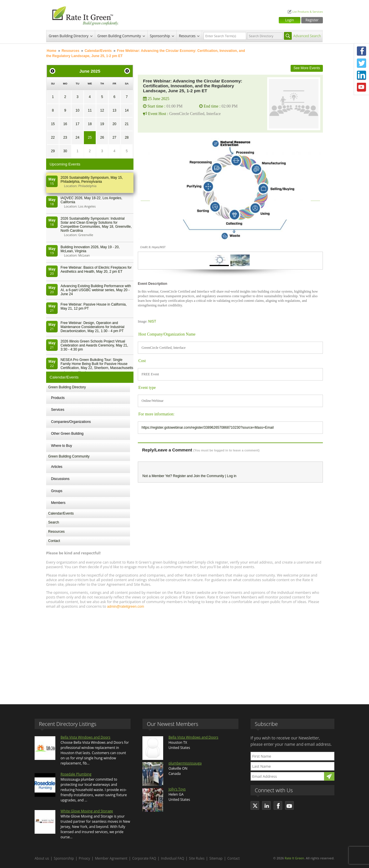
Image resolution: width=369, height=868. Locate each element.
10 (77, 110)
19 (102, 124)
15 (53, 124)
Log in (232, 476)
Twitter (362, 63)
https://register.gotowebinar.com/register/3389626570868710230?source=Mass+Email (208, 428)
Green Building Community (119, 36)
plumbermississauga (185, 763)
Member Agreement (111, 858)
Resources (187, 36)
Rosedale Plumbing (76, 774)
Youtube (362, 87)
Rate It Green (294, 858)
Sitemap (216, 858)
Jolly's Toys (177, 789)
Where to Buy (62, 446)
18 (90, 124)
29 (53, 151)
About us (42, 858)
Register (312, 20)
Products (58, 398)
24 (77, 138)
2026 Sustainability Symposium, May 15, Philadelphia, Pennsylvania (92, 180)
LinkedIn (362, 75)
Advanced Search (307, 36)
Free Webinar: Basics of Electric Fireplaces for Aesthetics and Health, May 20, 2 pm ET (96, 270)
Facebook (362, 51)
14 (127, 110)
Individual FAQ (173, 858)
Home (51, 51)
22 (53, 138)
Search (54, 522)
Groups (57, 491)
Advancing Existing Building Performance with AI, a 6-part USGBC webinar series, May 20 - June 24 (96, 290)
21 (127, 124)
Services (58, 410)
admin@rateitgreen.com (125, 607)
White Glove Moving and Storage (87, 811)
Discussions (60, 479)
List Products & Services (308, 12)
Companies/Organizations (71, 422)
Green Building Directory (69, 36)
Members (58, 503)
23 (65, 138)
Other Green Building (67, 434)
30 (65, 151)
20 (114, 124)
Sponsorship (160, 36)
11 (90, 110)
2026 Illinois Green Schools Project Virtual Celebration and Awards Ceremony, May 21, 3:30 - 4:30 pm (94, 345)
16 (65, 124)
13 (114, 110)
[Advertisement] (184, 654)
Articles (57, 467)
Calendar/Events (98, 51)
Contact (54, 541)
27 (114, 138)
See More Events (307, 68)
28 (127, 138)
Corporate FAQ (144, 858)
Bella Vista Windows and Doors (85, 737)
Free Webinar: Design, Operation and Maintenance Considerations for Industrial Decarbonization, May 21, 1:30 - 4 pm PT (92, 327)
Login (289, 20)
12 (102, 110)
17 (77, 124)
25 (90, 138)
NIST (152, 321)
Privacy (84, 858)
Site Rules (197, 858)
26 (102, 138)
